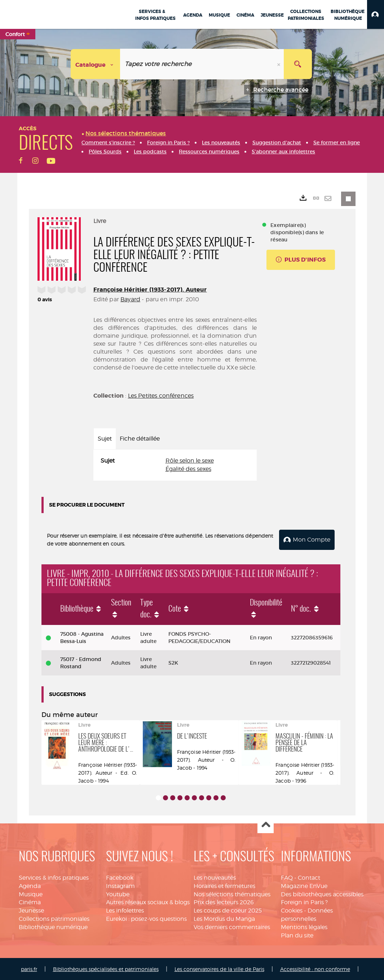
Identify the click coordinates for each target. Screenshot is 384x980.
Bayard (130, 299)
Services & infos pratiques (54, 877)
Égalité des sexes (188, 469)
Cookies (292, 910)
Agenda (30, 885)
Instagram (120, 885)
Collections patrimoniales (54, 918)
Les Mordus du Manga (224, 918)
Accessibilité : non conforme (315, 968)
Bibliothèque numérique (53, 926)
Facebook (120, 877)
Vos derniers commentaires (232, 926)
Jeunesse (31, 910)
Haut (266, 825)
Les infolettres (125, 910)
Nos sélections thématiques (232, 894)
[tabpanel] (175, 465)
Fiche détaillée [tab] (140, 439)
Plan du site (297, 935)
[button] (376, 14)
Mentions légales (304, 926)
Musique (31, 894)
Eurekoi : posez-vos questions (146, 918)
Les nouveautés (215, 877)
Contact (309, 877)
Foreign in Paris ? (304, 902)
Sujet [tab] (105, 439)
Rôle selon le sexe (190, 461)
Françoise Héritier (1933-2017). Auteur (150, 290)
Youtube (118, 894)
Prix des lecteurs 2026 (224, 902)
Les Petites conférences (161, 396)
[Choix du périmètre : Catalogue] (96, 64)
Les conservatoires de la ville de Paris (219, 968)
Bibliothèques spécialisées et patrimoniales (106, 968)
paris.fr (29, 968)
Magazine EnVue (304, 885)
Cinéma (30, 902)
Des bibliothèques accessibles (322, 894)
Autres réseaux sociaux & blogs (148, 902)
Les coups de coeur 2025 (228, 910)
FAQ (287, 877)
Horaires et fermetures (224, 885)
